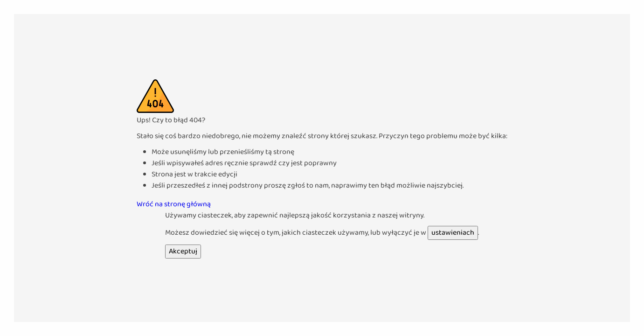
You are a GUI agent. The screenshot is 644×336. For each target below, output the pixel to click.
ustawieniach (453, 233)
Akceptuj (183, 251)
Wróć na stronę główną (174, 204)
